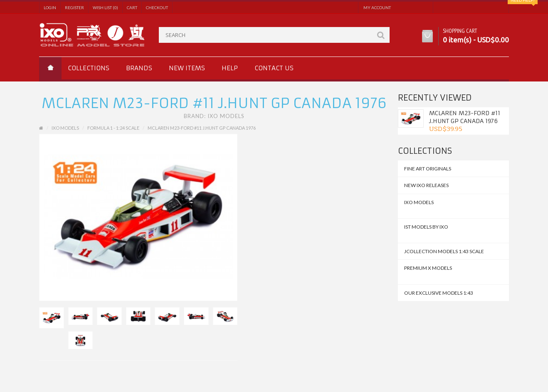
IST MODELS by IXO (426, 227)
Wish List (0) (105, 7)
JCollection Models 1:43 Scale (444, 251)
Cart (132, 7)
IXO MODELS (419, 202)
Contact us (274, 68)
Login (50, 7)
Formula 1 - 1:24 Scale (113, 128)
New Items (187, 68)
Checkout (157, 7)
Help (230, 68)
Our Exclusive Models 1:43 (439, 293)
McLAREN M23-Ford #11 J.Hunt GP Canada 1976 (465, 117)
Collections (89, 68)
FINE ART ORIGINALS (428, 169)
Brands (139, 68)
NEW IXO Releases (426, 185)
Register (74, 7)
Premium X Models (428, 268)
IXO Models (226, 116)
